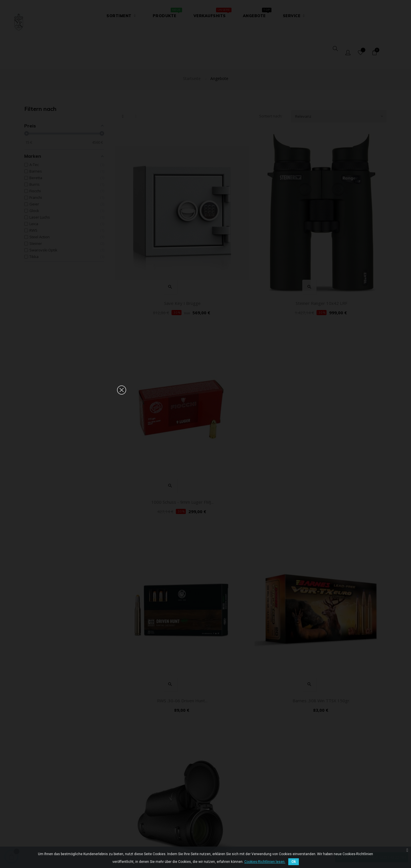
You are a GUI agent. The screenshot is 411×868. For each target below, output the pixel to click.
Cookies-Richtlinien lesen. (265, 862)
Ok (294, 862)
